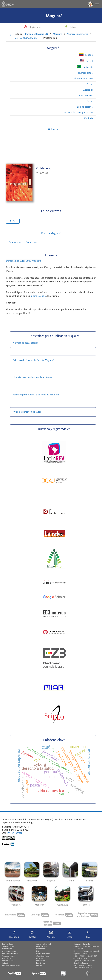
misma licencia (38, 296)
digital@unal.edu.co (81, 963)
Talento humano (8, 947)
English (87, 61)
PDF (15, 221)
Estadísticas (15, 242)
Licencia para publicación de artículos (32, 377)
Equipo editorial (85, 107)
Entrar (73, 27)
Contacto (89, 118)
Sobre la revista (85, 96)
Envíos (90, 101)
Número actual (86, 73)
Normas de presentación (26, 343)
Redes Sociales (42, 949)
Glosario (39, 966)
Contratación (7, 949)
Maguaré (54, 16)
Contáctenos (41, 961)
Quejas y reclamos (43, 954)
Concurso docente (9, 956)
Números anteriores (77, 34)
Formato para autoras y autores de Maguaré (36, 395)
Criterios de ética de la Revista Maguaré (34, 360)
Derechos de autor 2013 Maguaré (24, 261)
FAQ (38, 951)
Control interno (8, 961)
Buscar (53, 129)
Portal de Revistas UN (37, 34)
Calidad (5, 963)
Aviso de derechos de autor (27, 412)
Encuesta (40, 958)
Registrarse (35, 27)
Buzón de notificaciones (11, 966)
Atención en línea (43, 956)
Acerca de (88, 90)
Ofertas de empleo (9, 951)
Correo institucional (43, 944)
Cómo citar (32, 242)
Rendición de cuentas (10, 954)
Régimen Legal (8, 944)
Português (85, 67)
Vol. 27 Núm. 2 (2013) (27, 38)
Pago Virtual (7, 958)
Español (86, 55)
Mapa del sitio (42, 947)
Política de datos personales (79, 113)
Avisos (90, 84)
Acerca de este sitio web (82, 966)
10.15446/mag (15, 833)
